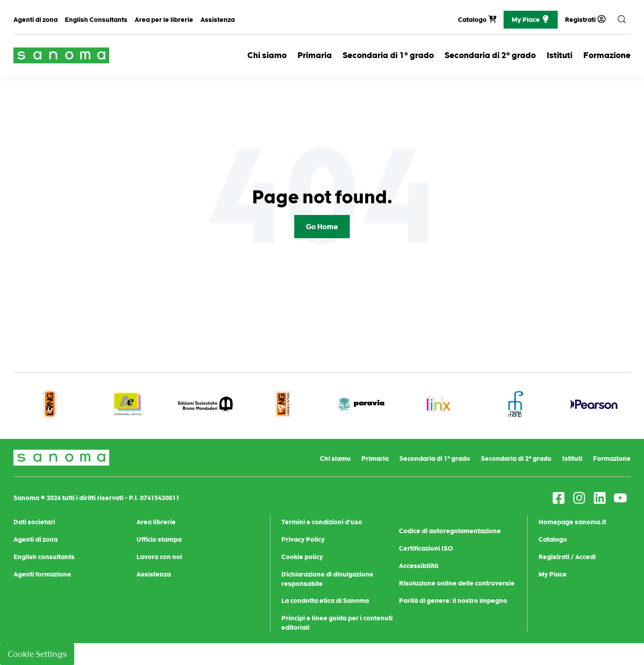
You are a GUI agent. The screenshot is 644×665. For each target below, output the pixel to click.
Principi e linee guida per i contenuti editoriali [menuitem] (337, 623)
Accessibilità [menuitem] (419, 566)
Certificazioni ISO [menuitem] (426, 548)
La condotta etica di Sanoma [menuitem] (325, 601)
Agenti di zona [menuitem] (36, 20)
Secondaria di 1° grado (388, 55)
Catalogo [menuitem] (553, 539)
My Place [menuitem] (553, 574)
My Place (531, 20)
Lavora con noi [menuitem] (159, 557)
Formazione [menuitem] (612, 459)
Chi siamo (267, 55)
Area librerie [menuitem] (156, 522)
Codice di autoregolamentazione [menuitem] (450, 531)
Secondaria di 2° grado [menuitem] (516, 459)
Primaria (315, 55)
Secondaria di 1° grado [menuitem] (435, 459)
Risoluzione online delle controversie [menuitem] (457, 583)
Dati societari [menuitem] (34, 522)
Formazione (607, 55)
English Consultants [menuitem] (96, 20)
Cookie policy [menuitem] (302, 557)
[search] (622, 20)
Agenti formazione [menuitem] (42, 574)
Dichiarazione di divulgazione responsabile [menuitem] (327, 579)
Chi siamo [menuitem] (335, 459)
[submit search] (622, 20)
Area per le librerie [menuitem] (164, 20)
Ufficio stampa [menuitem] (159, 539)
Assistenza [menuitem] (218, 20)
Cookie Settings (37, 654)
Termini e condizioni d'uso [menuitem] (322, 522)
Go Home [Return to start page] (322, 227)
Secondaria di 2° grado (490, 55)
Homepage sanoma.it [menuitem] (572, 522)
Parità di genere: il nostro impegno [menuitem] (453, 601)
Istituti (559, 55)
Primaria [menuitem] (375, 459)
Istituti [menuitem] (572, 459)
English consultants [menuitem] (44, 557)
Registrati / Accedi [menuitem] (567, 557)
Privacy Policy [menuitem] (303, 539)
